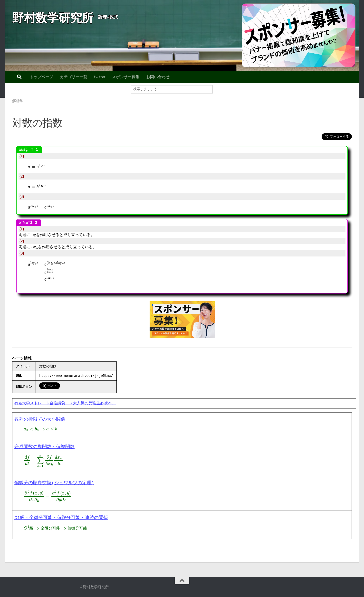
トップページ (41, 77)
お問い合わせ (158, 77)
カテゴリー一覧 (74, 77)
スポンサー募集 (126, 77)
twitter (100, 77)
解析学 (18, 101)
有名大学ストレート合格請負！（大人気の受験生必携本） (65, 403)
